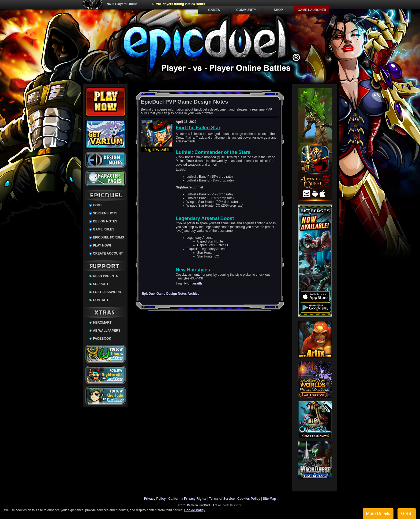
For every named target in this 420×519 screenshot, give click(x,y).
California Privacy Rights (187, 499)
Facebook (102, 339)
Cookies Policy (249, 499)
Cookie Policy (195, 510)
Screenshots (105, 213)
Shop (278, 10)
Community (246, 10)
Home (98, 205)
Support (101, 284)
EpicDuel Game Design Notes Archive (170, 294)
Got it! (407, 514)
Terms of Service (222, 499)
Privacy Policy (155, 499)
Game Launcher (312, 10)
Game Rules (104, 229)
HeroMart (102, 323)
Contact (101, 300)
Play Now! (102, 245)
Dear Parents (106, 276)
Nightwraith (193, 283)
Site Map (269, 499)
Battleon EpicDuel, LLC (202, 505)
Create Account (108, 253)
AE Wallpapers (107, 331)
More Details (378, 514)
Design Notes (105, 221)
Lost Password (107, 292)
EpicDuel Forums (108, 237)
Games (214, 10)
